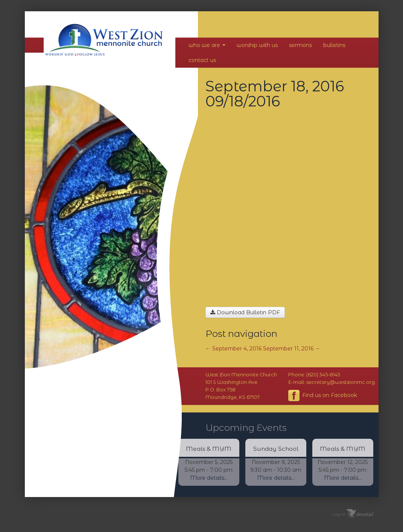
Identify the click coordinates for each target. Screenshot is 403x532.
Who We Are (207, 45)
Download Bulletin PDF (245, 312)
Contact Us (202, 60)
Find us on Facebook (323, 396)
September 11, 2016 (292, 349)
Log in (339, 514)
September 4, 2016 (233, 349)
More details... (209, 478)
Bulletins (334, 45)
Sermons (300, 45)
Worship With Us (257, 45)
